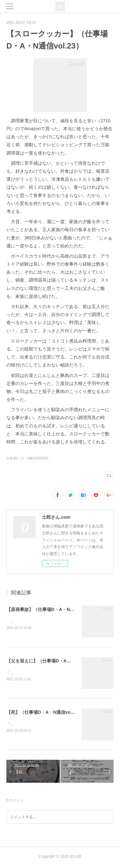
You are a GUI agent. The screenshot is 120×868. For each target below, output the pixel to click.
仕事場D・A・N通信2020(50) (27, 458)
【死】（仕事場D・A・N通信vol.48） (44, 713)
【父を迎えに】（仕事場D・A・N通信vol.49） (53, 661)
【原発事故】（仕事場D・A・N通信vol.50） (51, 609)
